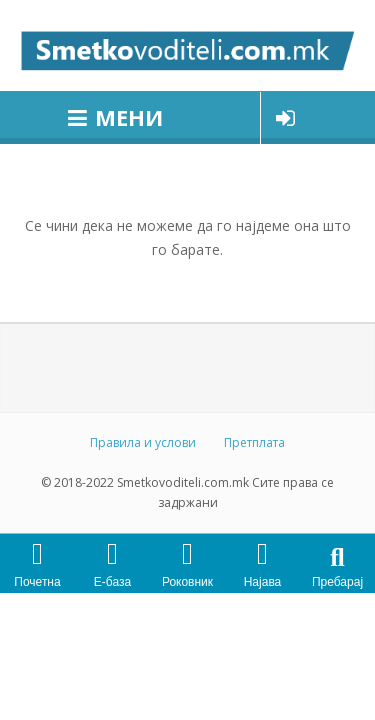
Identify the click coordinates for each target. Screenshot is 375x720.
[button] (337, 557)
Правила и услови (143, 442)
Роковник (187, 582)
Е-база (112, 582)
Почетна (37, 582)
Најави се (285, 118)
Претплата (254, 442)
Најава (263, 582)
